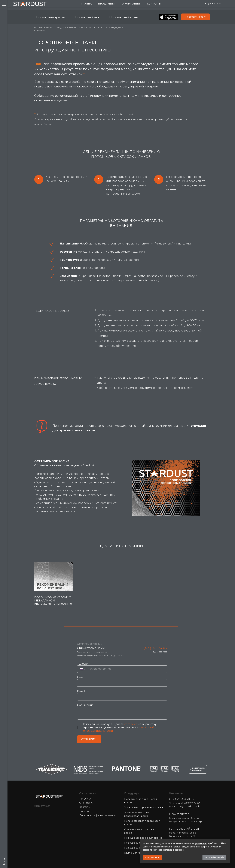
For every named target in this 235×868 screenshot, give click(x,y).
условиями (201, 843)
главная (38, 28)
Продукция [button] (107, 4)
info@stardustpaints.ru (191, 807)
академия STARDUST (77, 28)
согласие (131, 724)
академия (62, 28)
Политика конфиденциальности (98, 815)
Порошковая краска (50, 17)
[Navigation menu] (4, 4)
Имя (80, 678)
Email (81, 691)
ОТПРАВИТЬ (89, 739)
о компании (50, 28)
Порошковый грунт (124, 17)
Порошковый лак (86, 17)
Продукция (86, 798)
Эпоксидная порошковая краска (144, 807)
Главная (88, 4)
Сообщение (85, 705)
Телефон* (84, 664)
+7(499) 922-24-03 (153, 648)
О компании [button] (131, 4)
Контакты (154, 4)
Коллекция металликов (138, 853)
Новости (84, 811)
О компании (86, 803)
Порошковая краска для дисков (143, 838)
